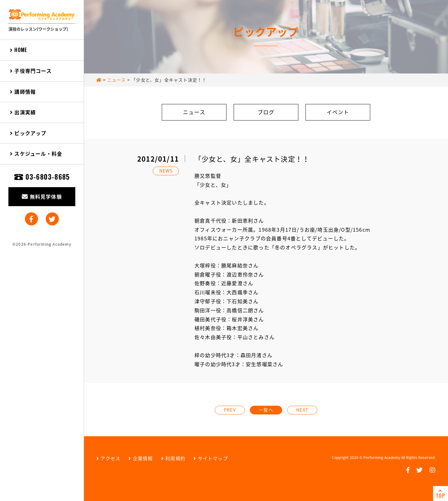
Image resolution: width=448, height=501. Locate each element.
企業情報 (141, 458)
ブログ (266, 112)
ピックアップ (28, 133)
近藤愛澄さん (237, 283)
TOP (441, 494)
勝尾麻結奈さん (240, 265)
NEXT (302, 410)
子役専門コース (31, 71)
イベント (338, 112)
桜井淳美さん (248, 319)
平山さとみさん (256, 337)
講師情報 (23, 92)
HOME (19, 50)
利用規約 (173, 458)
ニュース (194, 112)
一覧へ (266, 410)
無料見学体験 (42, 196)
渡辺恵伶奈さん (245, 274)
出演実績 (23, 112)
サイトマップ (211, 458)
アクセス (108, 458)
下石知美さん (243, 301)
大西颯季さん (243, 292)
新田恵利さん (248, 220)
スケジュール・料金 (36, 154)
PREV (230, 410)
